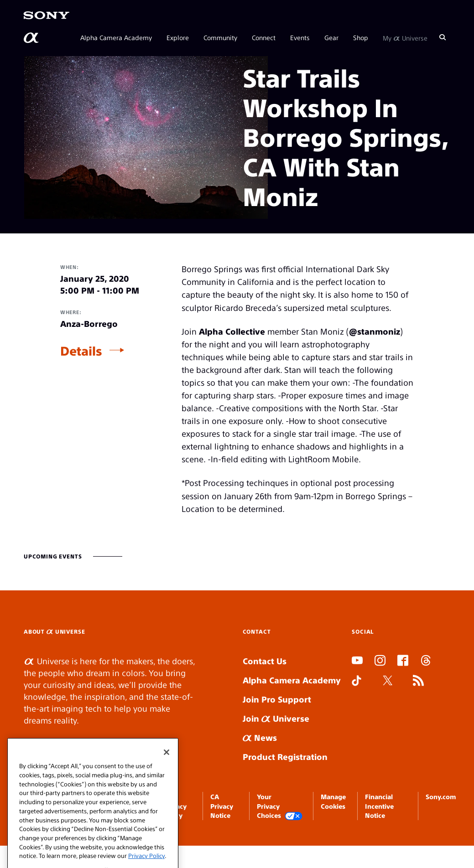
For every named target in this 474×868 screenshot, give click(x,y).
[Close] (167, 774)
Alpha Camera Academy (116, 37)
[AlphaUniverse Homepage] (32, 38)
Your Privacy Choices (280, 806)
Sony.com (441, 796)
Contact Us (265, 661)
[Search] (443, 37)
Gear (331, 37)
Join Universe (276, 718)
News (260, 737)
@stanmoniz (375, 331)
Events (300, 37)
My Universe (405, 37)
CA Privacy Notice (222, 806)
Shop (361, 37)
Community (220, 37)
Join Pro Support (277, 699)
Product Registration (285, 757)
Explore (178, 37)
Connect (264, 37)
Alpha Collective (232, 331)
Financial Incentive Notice (379, 806)
